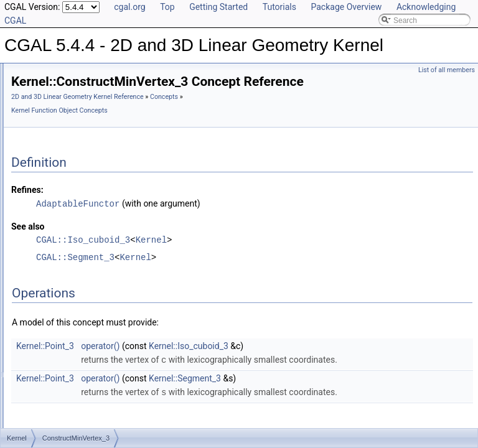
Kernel (307, 257)
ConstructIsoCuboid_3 (88, 115)
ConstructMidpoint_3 (85, 225)
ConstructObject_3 (82, 293)
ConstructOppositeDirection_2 (101, 320)
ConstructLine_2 (78, 156)
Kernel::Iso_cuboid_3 (344, 363)
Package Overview (346, 7)
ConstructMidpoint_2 (85, 211)
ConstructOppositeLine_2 (93, 348)
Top (167, 7)
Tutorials (279, 7)
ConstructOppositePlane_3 (96, 375)
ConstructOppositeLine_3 (93, 362)
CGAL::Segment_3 (231, 274)
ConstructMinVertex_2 (88, 238)
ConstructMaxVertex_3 (89, 197)
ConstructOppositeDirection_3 (101, 334)
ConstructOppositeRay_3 (93, 403)
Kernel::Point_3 (201, 363)
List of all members (447, 70)
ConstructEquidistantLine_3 (97, 101)
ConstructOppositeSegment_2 (101, 416)
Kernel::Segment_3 (340, 408)
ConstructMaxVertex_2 (89, 184)
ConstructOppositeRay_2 (93, 389)
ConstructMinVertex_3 (88, 252)
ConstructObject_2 (82, 279)
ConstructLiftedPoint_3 (89, 142)
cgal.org (129, 7)
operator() (256, 363)
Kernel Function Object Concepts (249, 128)
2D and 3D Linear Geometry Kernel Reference (233, 114)
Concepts (181, 128)
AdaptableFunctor (233, 221)
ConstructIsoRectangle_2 (93, 129)
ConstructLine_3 (78, 170)
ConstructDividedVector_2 (94, 74)
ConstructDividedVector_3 (94, 88)
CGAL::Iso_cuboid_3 (239, 257)
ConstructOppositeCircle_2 (96, 307)
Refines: (183, 207)
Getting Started (218, 7)
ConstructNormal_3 (83, 266)
